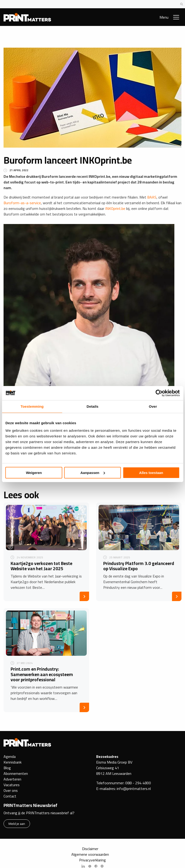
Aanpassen (93, 473)
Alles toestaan (151, 473)
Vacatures (12, 785)
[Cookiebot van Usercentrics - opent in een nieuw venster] (159, 393)
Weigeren (34, 473)
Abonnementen (16, 773)
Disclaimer (90, 849)
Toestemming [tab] (32, 406)
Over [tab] (153, 406)
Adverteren (12, 779)
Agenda (10, 756)
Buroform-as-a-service (22, 203)
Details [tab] (93, 406)
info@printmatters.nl (134, 789)
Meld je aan (17, 824)
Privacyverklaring (92, 860)
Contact (10, 796)
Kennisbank (13, 762)
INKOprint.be (115, 208)
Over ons (11, 790)
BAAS (152, 197)
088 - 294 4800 (138, 783)
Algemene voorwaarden (90, 854)
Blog (7, 768)
